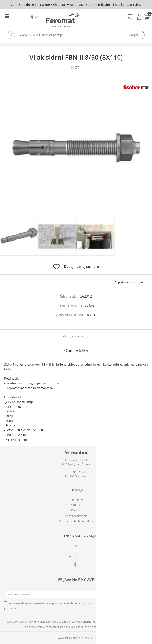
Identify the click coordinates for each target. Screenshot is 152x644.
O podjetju (76, 499)
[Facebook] (76, 565)
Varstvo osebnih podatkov (76, 521)
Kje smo (76, 510)
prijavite (104, 5)
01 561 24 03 (77, 472)
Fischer (91, 314)
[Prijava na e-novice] (144, 595)
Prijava (139, 17)
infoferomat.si (77, 475)
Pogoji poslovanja (76, 516)
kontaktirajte (130, 5)
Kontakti (76, 505)
